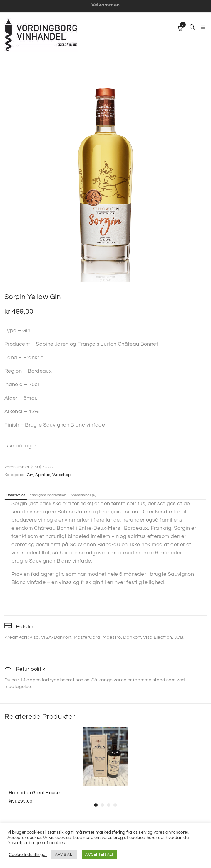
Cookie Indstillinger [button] (28, 855)
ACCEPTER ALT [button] (99, 855)
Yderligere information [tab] (48, 495)
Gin (30, 475)
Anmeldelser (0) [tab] (83, 495)
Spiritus (43, 475)
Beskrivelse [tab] (16, 495)
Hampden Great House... (36, 793)
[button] (203, 27)
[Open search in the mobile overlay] (192, 27)
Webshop (62, 475)
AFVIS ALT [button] (64, 855)
